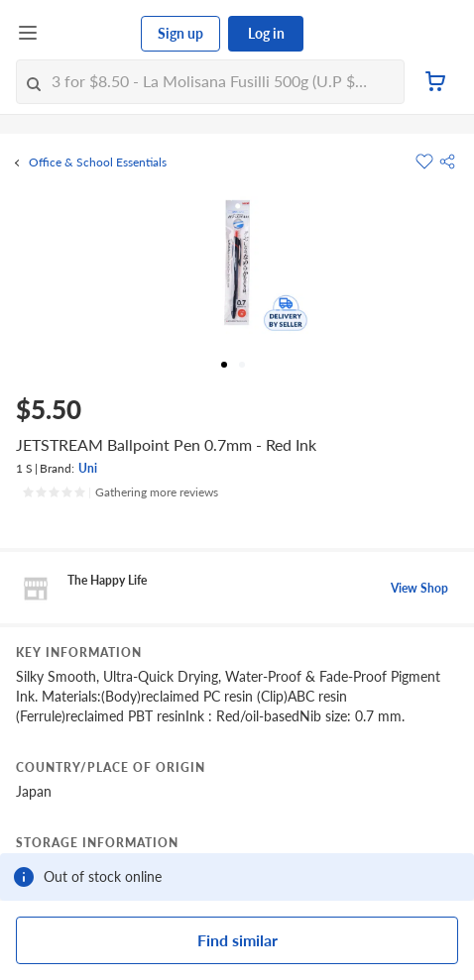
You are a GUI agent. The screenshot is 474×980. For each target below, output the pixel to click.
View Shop (419, 588)
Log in (266, 33)
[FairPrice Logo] (90, 34)
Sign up (180, 33)
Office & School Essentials (98, 163)
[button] (447, 162)
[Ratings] (120, 492)
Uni (88, 468)
